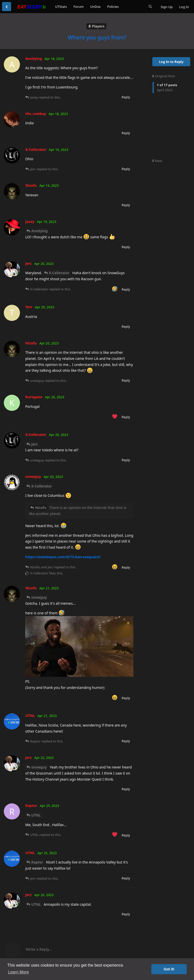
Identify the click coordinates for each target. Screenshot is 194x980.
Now (157, 161)
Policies (113, 7)
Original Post (163, 76)
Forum (79, 7)
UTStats (61, 7)
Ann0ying (40, 231)
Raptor (37, 862)
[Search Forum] (150, 7)
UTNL (36, 815)
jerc (34, 444)
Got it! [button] (169, 969)
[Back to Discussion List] (7, 7)
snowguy (39, 597)
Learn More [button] (18, 972)
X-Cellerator (59, 273)
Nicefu (41, 508)
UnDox (95, 7)
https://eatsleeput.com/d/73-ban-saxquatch (63, 557)
